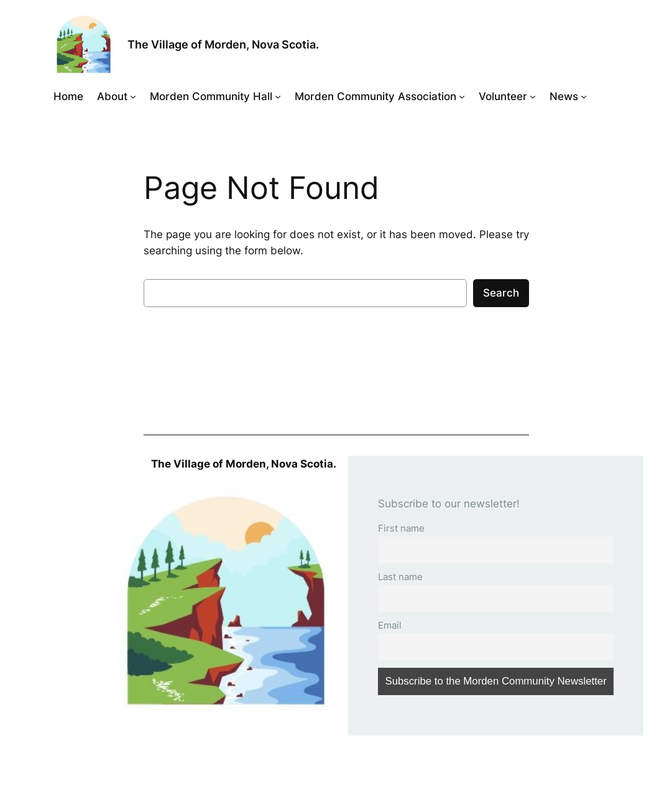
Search (501, 293)
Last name (400, 577)
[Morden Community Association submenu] (462, 96)
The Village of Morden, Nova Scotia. (223, 44)
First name (401, 528)
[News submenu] (584, 96)
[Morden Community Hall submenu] (278, 96)
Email (390, 625)
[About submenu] (133, 96)
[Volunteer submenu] (533, 96)
